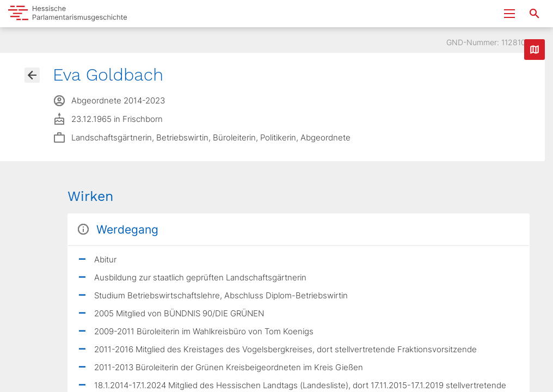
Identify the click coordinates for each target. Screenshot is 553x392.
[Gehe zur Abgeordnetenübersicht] (32, 75)
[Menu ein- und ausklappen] (509, 14)
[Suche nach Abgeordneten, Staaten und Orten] (534, 14)
